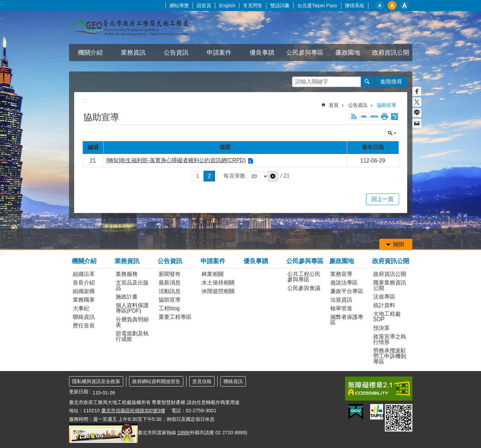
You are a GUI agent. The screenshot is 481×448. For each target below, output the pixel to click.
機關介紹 (90, 53)
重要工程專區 (175, 317)
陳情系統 (355, 5)
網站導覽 (179, 5)
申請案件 (219, 53)
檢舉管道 (341, 308)
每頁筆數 (234, 176)
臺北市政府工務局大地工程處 (129, 27)
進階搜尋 (391, 82)
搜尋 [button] (367, 82)
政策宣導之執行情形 (390, 339)
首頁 (334, 105)
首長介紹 (84, 283)
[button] (273, 176)
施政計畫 (127, 297)
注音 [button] (394, 116)
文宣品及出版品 (132, 285)
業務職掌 (84, 300)
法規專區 (384, 297)
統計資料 (384, 305)
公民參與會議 (304, 288)
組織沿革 (84, 274)
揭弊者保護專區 (347, 320)
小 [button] (380, 5)
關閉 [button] (392, 133)
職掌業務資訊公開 (390, 285)
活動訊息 (170, 291)
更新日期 (79, 392)
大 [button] (404, 5)
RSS (354, 116)
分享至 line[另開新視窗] (417, 113)
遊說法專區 (344, 283)
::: (2, 3)
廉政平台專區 (347, 291)
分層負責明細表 (132, 322)
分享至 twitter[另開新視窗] (417, 102)
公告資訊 (176, 53)
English (227, 5)
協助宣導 (387, 105)
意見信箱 (202, 381)
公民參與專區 (305, 53)
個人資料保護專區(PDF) (132, 308)
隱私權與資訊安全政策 (96, 381)
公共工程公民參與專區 (304, 277)
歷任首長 (84, 326)
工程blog (169, 308)
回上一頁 (382, 199)
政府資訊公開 (391, 53)
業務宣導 (341, 274)
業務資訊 (133, 53)
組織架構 (84, 291)
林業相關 (213, 274)
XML (364, 116)
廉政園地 (348, 53)
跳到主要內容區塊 (4, 4)
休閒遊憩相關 (218, 291)
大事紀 (81, 308)
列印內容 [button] (385, 116)
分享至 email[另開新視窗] (417, 123)
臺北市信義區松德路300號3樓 (133, 411)
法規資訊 (341, 300)
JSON (374, 116)
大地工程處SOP (387, 317)
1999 (183, 433)
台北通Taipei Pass (317, 5)
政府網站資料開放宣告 (156, 381)
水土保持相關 (218, 283)
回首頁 (204, 5)
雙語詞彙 (280, 5)
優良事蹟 (262, 53)
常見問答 (253, 5)
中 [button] (392, 5)
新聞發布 (170, 274)
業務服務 (127, 274)
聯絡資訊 (84, 317)
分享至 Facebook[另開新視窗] (417, 91)
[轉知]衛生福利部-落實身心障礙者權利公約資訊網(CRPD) (176, 160)
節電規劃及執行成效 (132, 336)
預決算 (381, 328)
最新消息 (170, 283)
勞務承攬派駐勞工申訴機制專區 (390, 356)
